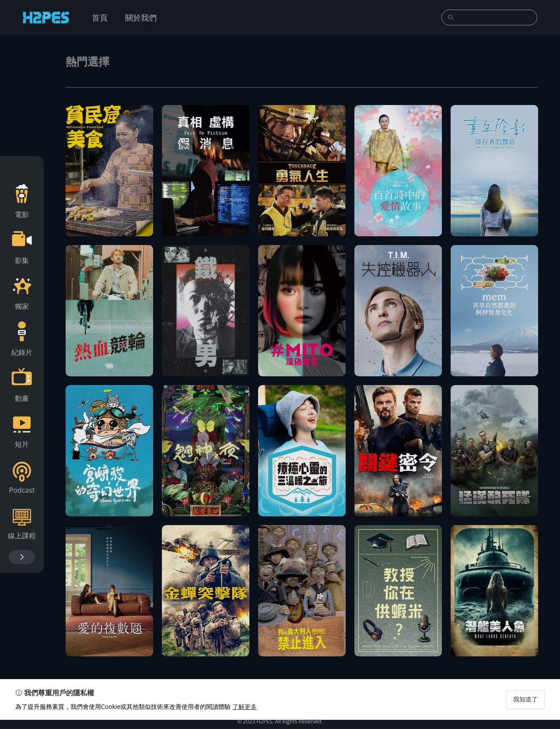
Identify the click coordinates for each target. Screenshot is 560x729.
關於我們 (141, 18)
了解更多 (247, 716)
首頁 (100, 18)
